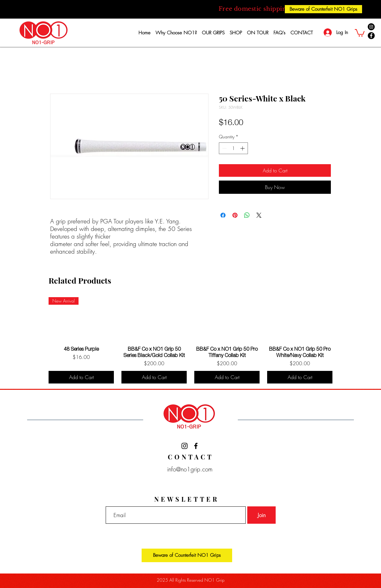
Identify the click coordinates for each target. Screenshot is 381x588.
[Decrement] (224, 148)
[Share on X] (259, 215)
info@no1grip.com (188, 469)
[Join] (261, 515)
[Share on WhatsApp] (247, 215)
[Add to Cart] (81, 377)
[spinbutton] (233, 148)
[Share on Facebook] (223, 215)
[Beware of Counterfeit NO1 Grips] (323, 9)
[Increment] (243, 148)
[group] (190, 340)
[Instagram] (371, 27)
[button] (360, 32)
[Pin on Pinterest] (235, 215)
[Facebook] (371, 36)
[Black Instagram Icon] (185, 446)
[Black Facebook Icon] (196, 446)
